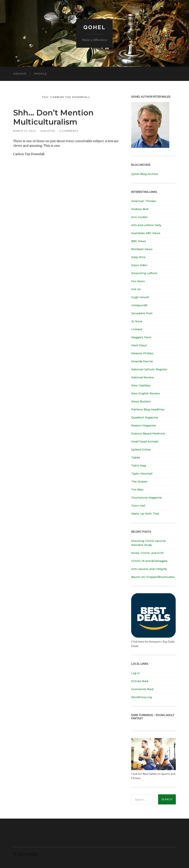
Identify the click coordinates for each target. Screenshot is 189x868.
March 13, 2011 (25, 131)
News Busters (141, 401)
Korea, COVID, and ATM (147, 553)
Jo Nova (137, 321)
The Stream (139, 482)
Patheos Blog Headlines (148, 409)
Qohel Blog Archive (145, 174)
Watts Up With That (145, 514)
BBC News (139, 241)
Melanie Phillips (142, 353)
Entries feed (140, 681)
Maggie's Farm (141, 337)
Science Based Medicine (148, 434)
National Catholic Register (149, 369)
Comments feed (142, 689)
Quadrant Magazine (145, 417)
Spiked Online (141, 450)
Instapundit (139, 305)
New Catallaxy (141, 385)
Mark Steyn (139, 345)
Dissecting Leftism (144, 273)
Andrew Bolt (140, 209)
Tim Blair (137, 490)
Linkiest (137, 329)
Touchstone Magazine (147, 498)
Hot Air (136, 289)
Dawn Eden (139, 265)
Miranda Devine (142, 361)
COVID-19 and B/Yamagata (150, 561)
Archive (20, 74)
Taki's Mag (139, 466)
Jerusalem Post (142, 313)
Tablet (136, 458)
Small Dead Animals (145, 442)
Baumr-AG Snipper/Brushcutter (153, 577)
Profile (40, 74)
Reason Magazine (143, 426)
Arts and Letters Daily (146, 225)
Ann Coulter (139, 217)
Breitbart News (142, 249)
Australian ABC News (146, 233)
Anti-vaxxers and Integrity (149, 569)
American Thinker (144, 201)
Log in (135, 673)
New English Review (146, 393)
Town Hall (138, 506)
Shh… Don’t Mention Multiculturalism (53, 117)
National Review (143, 377)
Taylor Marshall (142, 474)
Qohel (94, 27)
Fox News (138, 281)
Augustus (48, 131)
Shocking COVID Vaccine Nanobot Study (148, 543)
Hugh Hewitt (140, 297)
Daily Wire (138, 257)
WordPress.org (141, 697)
